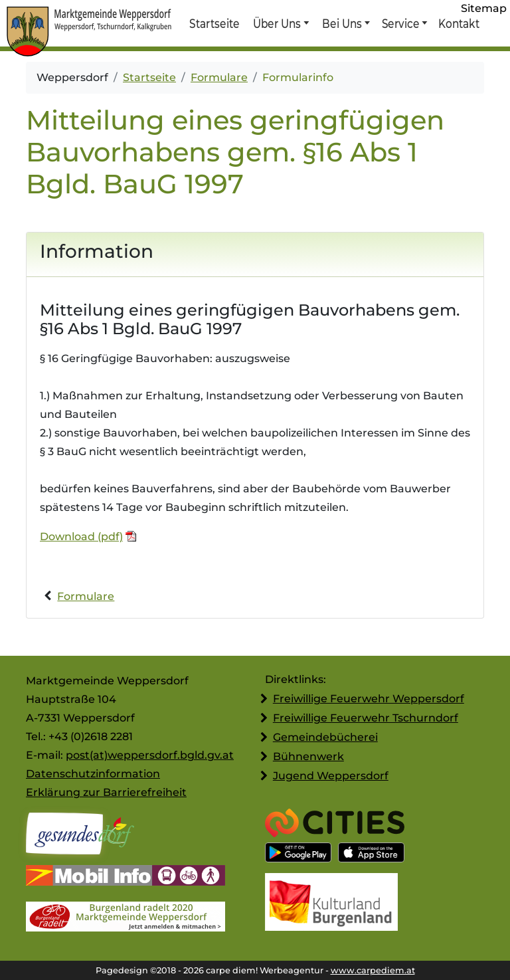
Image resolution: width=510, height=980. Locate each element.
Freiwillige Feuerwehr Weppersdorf (369, 699)
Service (400, 23)
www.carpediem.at (373, 970)
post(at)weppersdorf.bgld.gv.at (150, 755)
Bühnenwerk (308, 756)
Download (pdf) (81, 537)
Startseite (214, 23)
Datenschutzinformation (93, 774)
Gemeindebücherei (325, 737)
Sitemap (484, 8)
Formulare (219, 77)
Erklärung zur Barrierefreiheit (106, 792)
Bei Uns (342, 23)
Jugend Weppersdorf (331, 776)
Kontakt (458, 23)
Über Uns (277, 23)
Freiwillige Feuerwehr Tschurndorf (366, 718)
